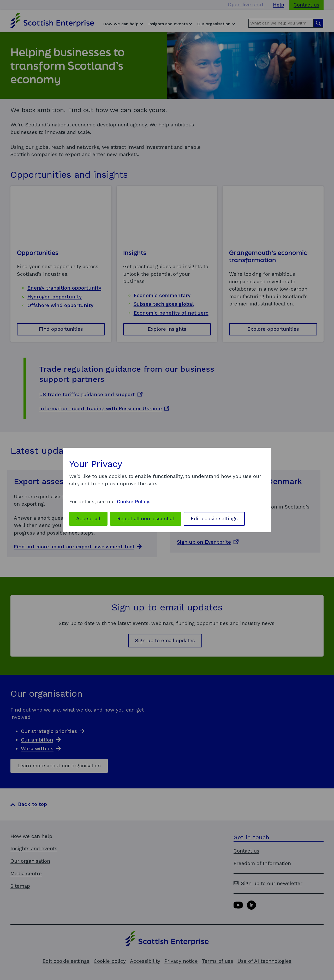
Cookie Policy (133, 502)
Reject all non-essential (146, 519)
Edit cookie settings (214, 519)
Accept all (88, 519)
